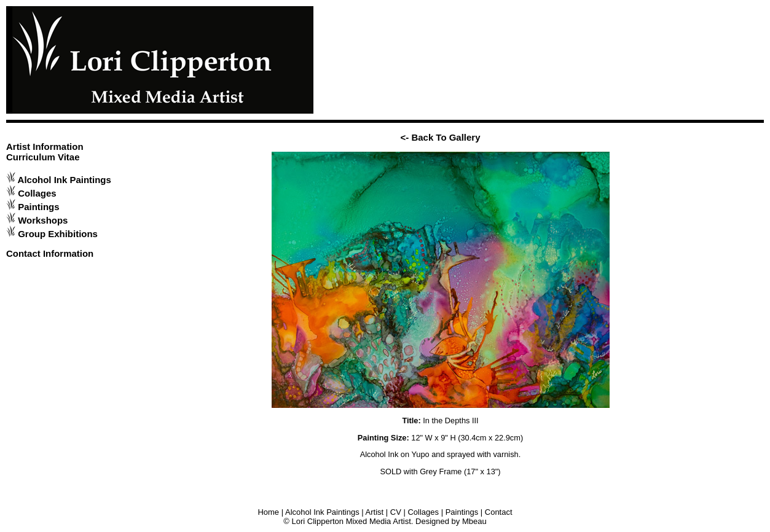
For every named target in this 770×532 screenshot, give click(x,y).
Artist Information (45, 147)
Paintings (38, 207)
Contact (499, 512)
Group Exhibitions (58, 234)
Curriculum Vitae (43, 157)
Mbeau (474, 521)
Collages (37, 193)
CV (396, 512)
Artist (375, 512)
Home (268, 512)
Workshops (43, 220)
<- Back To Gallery (441, 137)
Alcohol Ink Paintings (65, 180)
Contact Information (50, 253)
